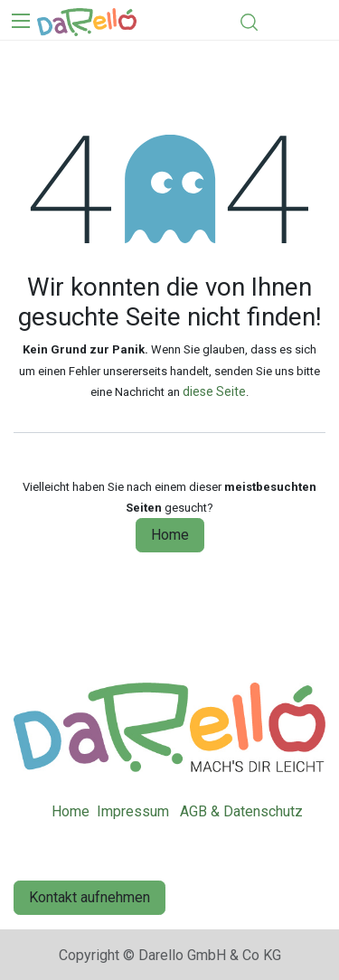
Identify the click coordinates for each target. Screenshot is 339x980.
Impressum (133, 811)
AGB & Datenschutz (241, 811)
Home (170, 535)
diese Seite (214, 391)
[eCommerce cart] (282, 22)
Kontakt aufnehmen (89, 897)
